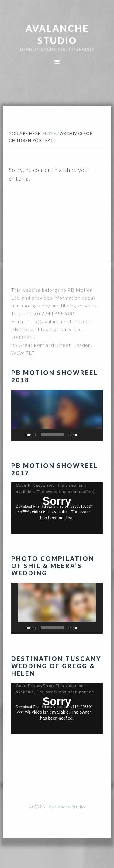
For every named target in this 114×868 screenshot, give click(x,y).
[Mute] (85, 435)
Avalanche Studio (67, 807)
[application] (57, 415)
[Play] (19, 435)
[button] (57, 415)
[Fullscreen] (95, 435)
